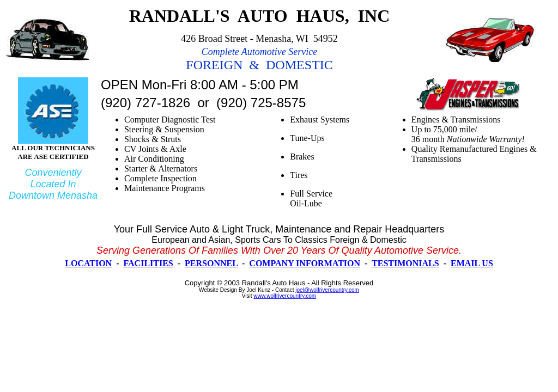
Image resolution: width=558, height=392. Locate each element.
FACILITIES (148, 263)
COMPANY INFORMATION (305, 263)
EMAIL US (472, 263)
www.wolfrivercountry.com (285, 296)
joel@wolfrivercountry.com (327, 290)
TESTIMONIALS (405, 263)
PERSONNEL (211, 263)
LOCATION (88, 263)
